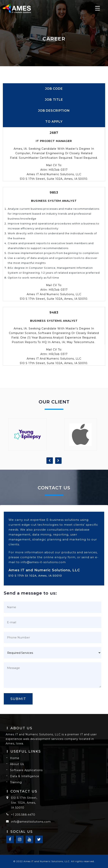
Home (15, 758)
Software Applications (26, 770)
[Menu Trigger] (97, 8)
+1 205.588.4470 (23, 815)
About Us (17, 764)
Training (16, 782)
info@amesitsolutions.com (31, 822)
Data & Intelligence (25, 776)
